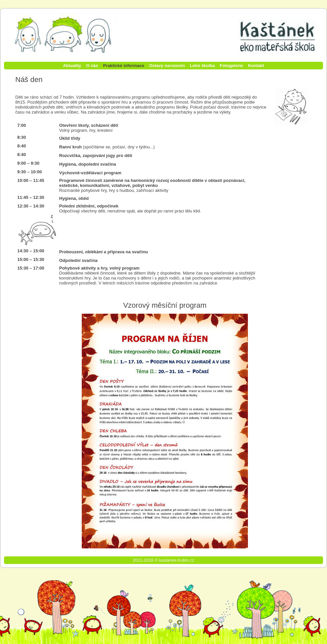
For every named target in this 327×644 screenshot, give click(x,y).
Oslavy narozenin (167, 66)
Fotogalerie (231, 66)
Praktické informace (124, 66)
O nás (92, 66)
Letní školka (202, 66)
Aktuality (72, 66)
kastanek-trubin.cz (177, 560)
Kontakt (256, 66)
